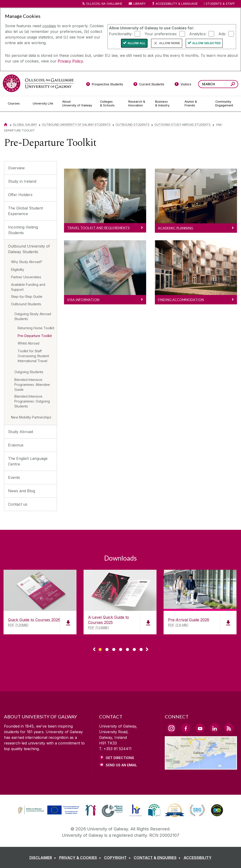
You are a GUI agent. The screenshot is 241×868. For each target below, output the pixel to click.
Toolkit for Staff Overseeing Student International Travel (33, 356)
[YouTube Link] (200, 728)
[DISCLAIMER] (44, 858)
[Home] (6, 125)
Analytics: (198, 34)
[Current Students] (149, 85)
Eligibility (18, 269)
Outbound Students (133, 125)
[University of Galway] (38, 83)
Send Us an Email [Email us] (121, 765)
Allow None (170, 43)
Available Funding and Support (28, 287)
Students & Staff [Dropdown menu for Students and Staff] (220, 4)
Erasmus (16, 445)
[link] (48, 810)
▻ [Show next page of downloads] (147, 650)
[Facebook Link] (186, 728)
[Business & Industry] (166, 104)
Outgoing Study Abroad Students (183, 125)
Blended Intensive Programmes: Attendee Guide (32, 385)
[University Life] (44, 104)
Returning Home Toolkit (36, 328)
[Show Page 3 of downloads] (114, 649)
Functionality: (121, 34)
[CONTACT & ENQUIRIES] (158, 858)
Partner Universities (26, 277)
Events (14, 477)
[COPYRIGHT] (118, 858)
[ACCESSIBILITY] (198, 858)
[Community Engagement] (224, 104)
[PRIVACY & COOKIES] (81, 858)
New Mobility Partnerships (31, 417)
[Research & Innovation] (138, 104)
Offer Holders (20, 195)
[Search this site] (233, 85)
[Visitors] (183, 85)
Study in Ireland (22, 181)
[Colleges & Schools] (110, 104)
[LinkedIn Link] (214, 728)
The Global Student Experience (25, 211)
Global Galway (25, 125)
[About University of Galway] (77, 104)
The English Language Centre (28, 461)
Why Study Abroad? (27, 262)
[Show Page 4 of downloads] (121, 649)
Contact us (18, 504)
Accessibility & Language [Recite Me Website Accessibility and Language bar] (175, 4)
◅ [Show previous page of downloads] (94, 650)
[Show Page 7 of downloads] (141, 649)
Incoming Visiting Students (23, 230)
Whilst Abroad (28, 343)
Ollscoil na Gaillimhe (104, 4)
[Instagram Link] (171, 728)
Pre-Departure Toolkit (35, 336)
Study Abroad (20, 432)
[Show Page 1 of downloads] (100, 649)
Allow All (137, 43)
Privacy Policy (70, 61)
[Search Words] (218, 84)
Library (140, 4)
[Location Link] (201, 767)
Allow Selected (207, 43)
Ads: (222, 34)
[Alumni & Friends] (196, 104)
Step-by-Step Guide (27, 296)
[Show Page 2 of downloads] (107, 649)
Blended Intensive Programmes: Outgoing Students (32, 401)
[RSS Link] (229, 728)
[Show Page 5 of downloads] (127, 649)
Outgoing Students (29, 372)
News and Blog (22, 491)
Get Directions (120, 758)
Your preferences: (161, 34)
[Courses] (16, 104)
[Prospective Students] (104, 85)
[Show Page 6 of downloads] (134, 649)
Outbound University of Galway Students (76, 125)
